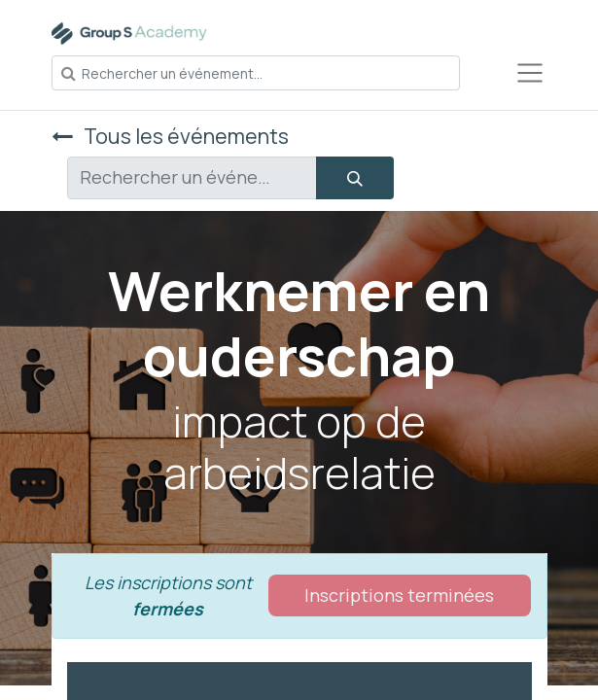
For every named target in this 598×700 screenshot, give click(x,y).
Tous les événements (170, 136)
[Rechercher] (355, 178)
